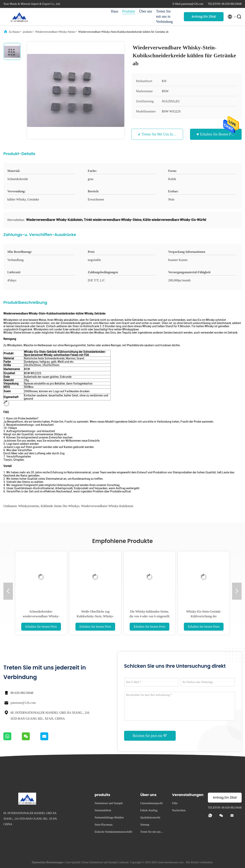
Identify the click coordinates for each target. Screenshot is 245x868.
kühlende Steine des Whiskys (60, 506)
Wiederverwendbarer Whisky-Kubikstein (107, 506)
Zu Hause (14, 32)
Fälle (175, 803)
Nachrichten (179, 810)
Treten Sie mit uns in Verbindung (164, 16)
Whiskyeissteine (29, 506)
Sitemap (145, 825)
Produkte (129, 11)
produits (27, 32)
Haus (115, 11)
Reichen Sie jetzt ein (150, 736)
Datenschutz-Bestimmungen (48, 862)
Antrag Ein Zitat (204, 17)
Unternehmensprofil (151, 803)
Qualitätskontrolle (150, 818)
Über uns (146, 11)
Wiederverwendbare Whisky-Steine (55, 32)
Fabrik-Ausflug (149, 810)
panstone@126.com (23, 703)
